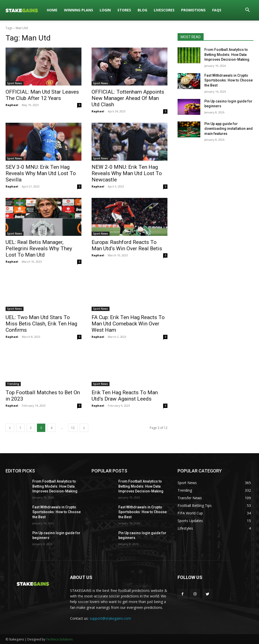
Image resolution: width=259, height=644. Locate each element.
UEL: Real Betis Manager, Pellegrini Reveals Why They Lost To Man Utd (39, 248)
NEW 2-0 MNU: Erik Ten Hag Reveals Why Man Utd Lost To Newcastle (127, 173)
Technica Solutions (59, 639)
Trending (13, 384)
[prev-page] (10, 428)
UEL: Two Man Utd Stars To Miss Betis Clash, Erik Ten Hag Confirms (41, 324)
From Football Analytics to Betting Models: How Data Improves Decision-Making (227, 55)
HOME (52, 10)
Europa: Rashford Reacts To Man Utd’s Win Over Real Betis (127, 245)
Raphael (12, 105)
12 (73, 428)
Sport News (15, 83)
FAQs (217, 10)
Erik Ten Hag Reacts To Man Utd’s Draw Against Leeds (125, 396)
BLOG (142, 10)
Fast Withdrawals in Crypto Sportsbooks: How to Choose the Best (229, 80)
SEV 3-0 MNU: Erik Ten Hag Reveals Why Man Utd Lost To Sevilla (41, 173)
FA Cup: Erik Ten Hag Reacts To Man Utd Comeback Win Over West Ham (128, 324)
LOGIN (105, 10)
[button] (247, 11)
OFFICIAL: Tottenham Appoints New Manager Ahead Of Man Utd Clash (128, 98)
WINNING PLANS (79, 10)
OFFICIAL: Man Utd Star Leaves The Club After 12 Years (42, 95)
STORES (124, 10)
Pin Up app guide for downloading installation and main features (229, 129)
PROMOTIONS (193, 10)
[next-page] (84, 428)
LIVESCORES (164, 10)
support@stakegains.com (110, 618)
